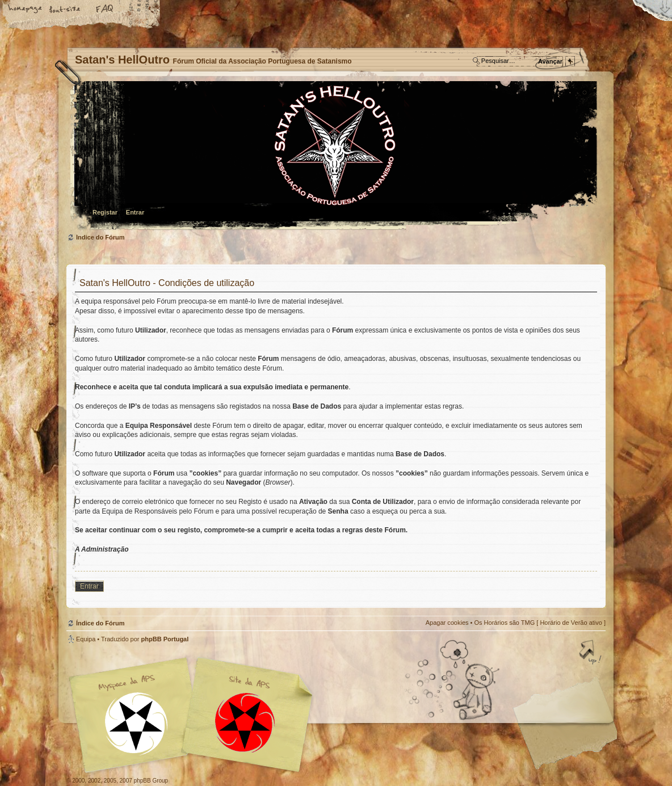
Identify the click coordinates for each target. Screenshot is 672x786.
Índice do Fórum (335, 156)
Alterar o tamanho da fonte (65, 10)
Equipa (86, 639)
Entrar (135, 212)
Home (26, 10)
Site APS (245, 723)
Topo (591, 653)
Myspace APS (194, 715)
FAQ (105, 10)
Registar (105, 212)
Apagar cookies (447, 623)
